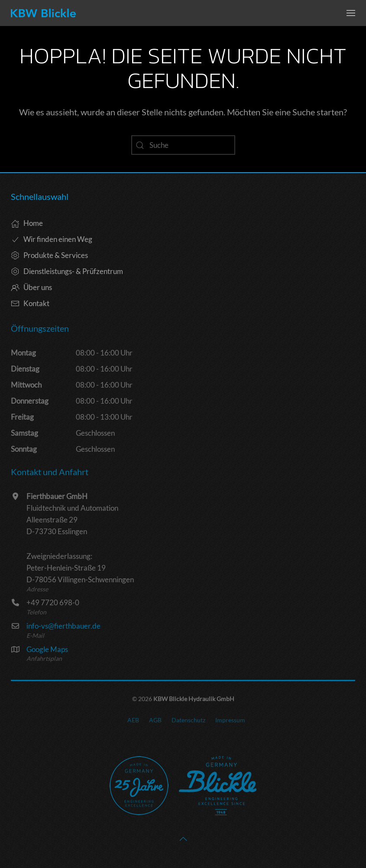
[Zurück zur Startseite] (43, 13)
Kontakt (30, 303)
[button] (351, 13)
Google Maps (47, 649)
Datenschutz (188, 720)
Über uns (31, 287)
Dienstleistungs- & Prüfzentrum (67, 271)
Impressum (230, 720)
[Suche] (183, 145)
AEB (133, 720)
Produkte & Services (49, 255)
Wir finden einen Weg (52, 239)
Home (27, 223)
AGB (155, 720)
